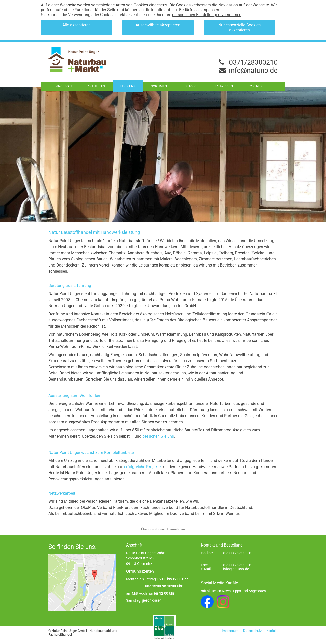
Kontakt (272, 631)
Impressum (230, 631)
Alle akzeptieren (77, 25)
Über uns (128, 86)
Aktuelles (96, 86)
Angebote (64, 86)
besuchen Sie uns (158, 436)
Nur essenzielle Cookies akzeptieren (239, 27)
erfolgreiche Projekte (142, 467)
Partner (255, 86)
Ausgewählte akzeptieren (158, 25)
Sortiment (160, 86)
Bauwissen (224, 86)
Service (192, 86)
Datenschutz (253, 631)
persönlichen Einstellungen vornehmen (207, 15)
